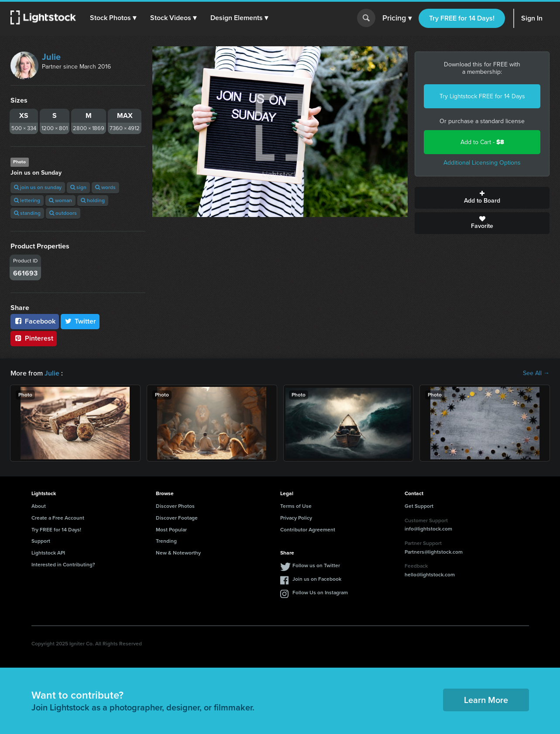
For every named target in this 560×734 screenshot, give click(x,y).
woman (60, 200)
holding (93, 200)
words (105, 187)
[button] (113, 18)
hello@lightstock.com (430, 575)
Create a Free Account (58, 518)
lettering (27, 200)
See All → (536, 373)
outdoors (63, 213)
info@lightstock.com (428, 529)
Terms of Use (296, 506)
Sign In (532, 18)
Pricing (397, 18)
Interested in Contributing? (63, 565)
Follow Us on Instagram (320, 593)
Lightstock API (48, 553)
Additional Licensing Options (482, 163)
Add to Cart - (482, 142)
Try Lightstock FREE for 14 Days (482, 96)
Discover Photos (175, 506)
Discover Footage (177, 518)
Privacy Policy (296, 518)
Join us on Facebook (317, 579)
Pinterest (34, 338)
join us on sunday (38, 187)
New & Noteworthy (178, 553)
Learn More (486, 700)
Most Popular (171, 530)
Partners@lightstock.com (434, 552)
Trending (166, 541)
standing (27, 213)
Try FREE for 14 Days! (462, 18)
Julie (51, 57)
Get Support (419, 506)
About (39, 506)
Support (41, 541)
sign (78, 187)
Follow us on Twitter (316, 565)
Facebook (35, 321)
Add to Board (482, 198)
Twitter (80, 321)
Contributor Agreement (308, 530)
